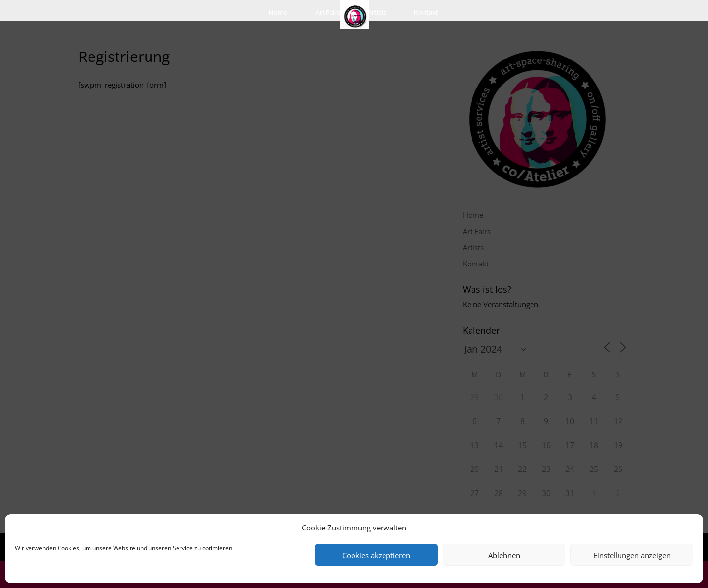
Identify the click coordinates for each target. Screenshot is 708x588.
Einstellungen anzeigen (632, 555)
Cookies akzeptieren (376, 555)
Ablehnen (504, 555)
